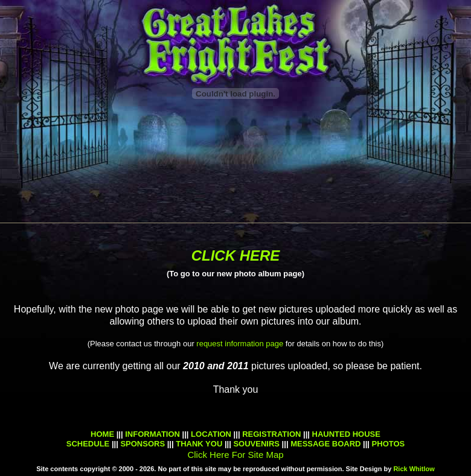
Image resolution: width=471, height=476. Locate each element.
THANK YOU (199, 444)
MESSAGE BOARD (325, 444)
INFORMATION (152, 434)
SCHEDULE (88, 444)
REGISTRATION (271, 434)
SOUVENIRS (256, 444)
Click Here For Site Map (235, 455)
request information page (240, 344)
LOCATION (211, 434)
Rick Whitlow (414, 469)
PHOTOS (389, 444)
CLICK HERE (236, 255)
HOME (102, 434)
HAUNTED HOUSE (346, 434)
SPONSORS (142, 444)
